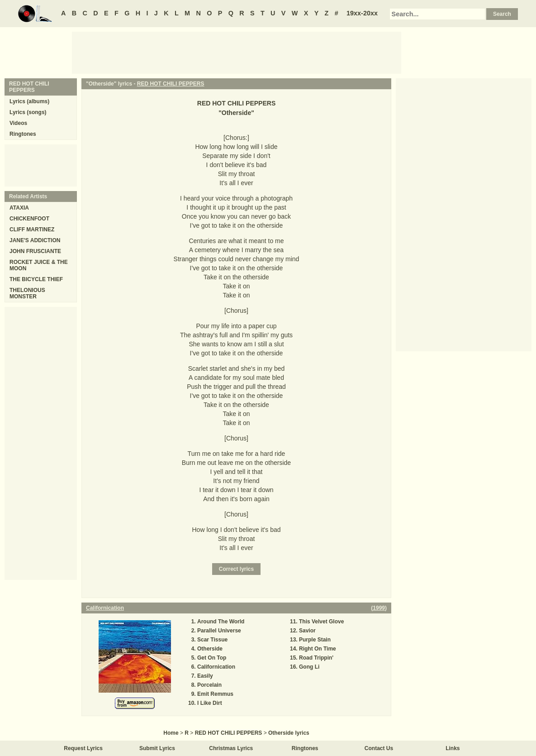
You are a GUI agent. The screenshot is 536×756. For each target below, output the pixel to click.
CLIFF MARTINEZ (32, 230)
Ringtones (23, 134)
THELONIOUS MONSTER (27, 293)
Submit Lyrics (157, 748)
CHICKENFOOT (29, 219)
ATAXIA (19, 208)
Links (453, 748)
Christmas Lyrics (231, 748)
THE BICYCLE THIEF (36, 279)
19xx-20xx (362, 13)
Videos (18, 123)
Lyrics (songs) (28, 112)
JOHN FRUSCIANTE (35, 251)
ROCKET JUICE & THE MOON (39, 265)
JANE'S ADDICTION (35, 240)
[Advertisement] (237, 52)
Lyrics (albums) (29, 101)
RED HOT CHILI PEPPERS (171, 84)
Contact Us (379, 748)
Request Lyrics (83, 748)
